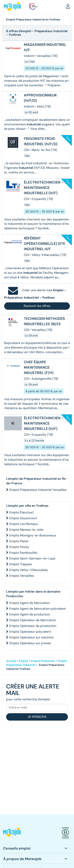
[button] (68, 6)
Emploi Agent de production (30, 614)
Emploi (23, 661)
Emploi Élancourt (22, 512)
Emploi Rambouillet (23, 553)
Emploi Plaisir (19, 541)
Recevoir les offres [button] (37, 306)
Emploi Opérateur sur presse (30, 643)
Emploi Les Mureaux (24, 524)
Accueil (11, 661)
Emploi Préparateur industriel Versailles (38, 490)
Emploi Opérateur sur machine (31, 637)
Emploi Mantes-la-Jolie (26, 530)
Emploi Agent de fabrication (30, 603)
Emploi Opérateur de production (33, 626)
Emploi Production (43, 661)
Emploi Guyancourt (23, 518)
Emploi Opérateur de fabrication (33, 620)
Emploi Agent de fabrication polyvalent (37, 609)
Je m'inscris (37, 717)
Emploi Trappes (21, 564)
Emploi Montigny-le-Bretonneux (33, 535)
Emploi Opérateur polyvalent (30, 632)
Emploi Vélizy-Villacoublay (29, 570)
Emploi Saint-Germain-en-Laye (32, 558)
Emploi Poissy (19, 547)
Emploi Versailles (22, 576)
